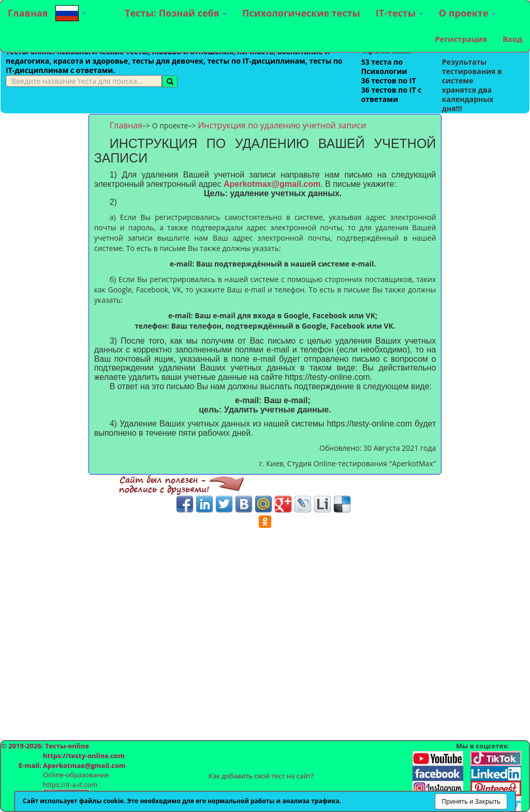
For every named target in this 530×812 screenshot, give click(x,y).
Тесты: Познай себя (176, 13)
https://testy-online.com (84, 756)
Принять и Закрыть (471, 801)
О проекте (467, 13)
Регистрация (461, 39)
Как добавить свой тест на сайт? (261, 776)
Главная (28, 13)
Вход (512, 39)
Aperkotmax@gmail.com (272, 184)
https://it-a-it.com (70, 785)
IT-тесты (400, 13)
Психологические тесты (301, 13)
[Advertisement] (44, 269)
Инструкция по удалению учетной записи (282, 125)
